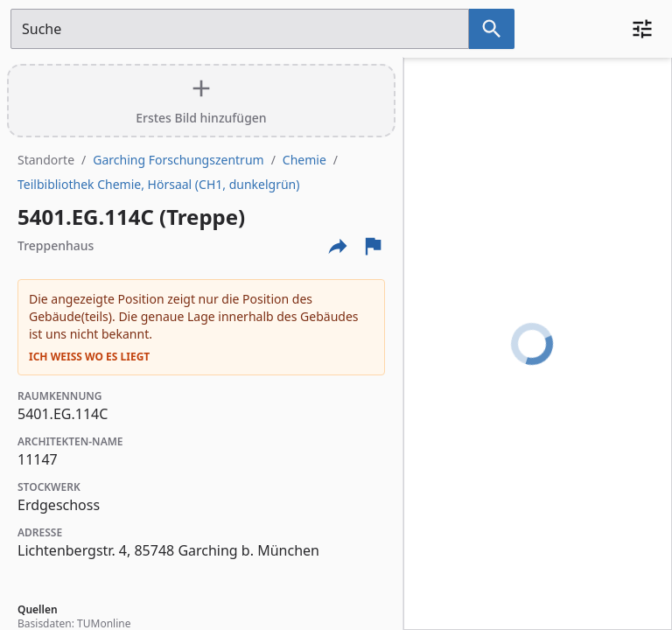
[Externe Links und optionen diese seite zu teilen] (338, 246)
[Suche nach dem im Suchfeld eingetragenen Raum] (492, 29)
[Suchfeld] (240, 29)
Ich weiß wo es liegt (89, 357)
